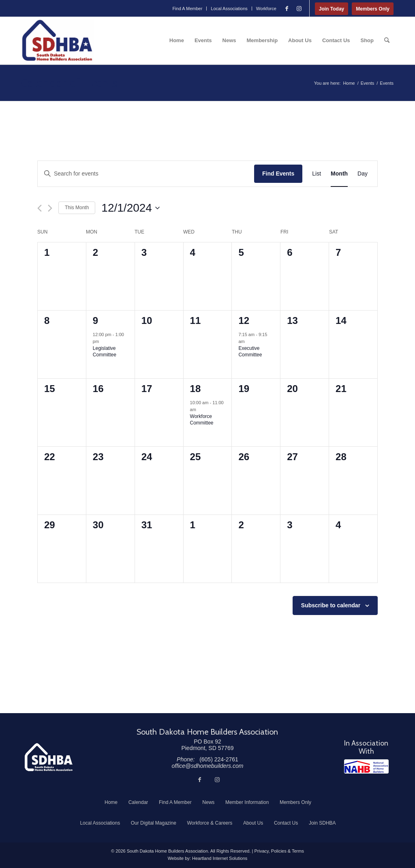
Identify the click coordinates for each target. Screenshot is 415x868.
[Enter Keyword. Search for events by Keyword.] (146, 174)
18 (196, 389)
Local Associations (229, 9)
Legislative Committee (105, 352)
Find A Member (187, 9)
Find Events (278, 174)
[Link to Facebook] (287, 9)
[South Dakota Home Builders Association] (57, 41)
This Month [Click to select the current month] (77, 208)
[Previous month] (40, 208)
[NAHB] (366, 766)
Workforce (266, 9)
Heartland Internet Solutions (220, 858)
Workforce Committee (202, 420)
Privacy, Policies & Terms (279, 851)
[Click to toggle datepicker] (130, 208)
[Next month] (50, 208)
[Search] (387, 41)
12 (244, 320)
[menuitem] (187, 9)
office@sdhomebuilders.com (208, 766)
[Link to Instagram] (299, 9)
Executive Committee (250, 352)
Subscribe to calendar (331, 605)
